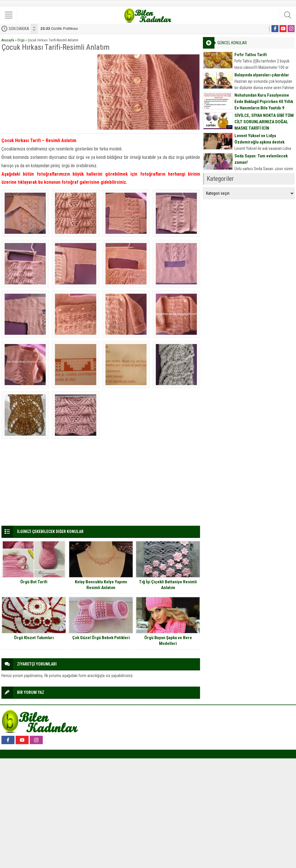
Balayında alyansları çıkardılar (262, 75)
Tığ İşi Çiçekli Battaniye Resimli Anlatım (168, 585)
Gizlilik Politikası (59, 28)
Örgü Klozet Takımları (34, 638)
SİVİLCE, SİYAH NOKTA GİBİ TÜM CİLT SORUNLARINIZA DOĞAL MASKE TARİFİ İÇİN (264, 122)
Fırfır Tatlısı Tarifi (251, 55)
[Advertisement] (47, 90)
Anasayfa (8, 40)
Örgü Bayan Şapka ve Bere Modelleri (168, 641)
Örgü (21, 40)
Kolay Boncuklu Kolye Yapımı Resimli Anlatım (101, 585)
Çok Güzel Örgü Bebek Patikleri (101, 638)
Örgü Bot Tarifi (34, 582)
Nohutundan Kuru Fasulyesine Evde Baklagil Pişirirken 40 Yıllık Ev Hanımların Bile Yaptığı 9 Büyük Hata (264, 105)
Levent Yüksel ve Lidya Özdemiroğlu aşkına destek (259, 139)
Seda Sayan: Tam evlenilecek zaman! (261, 159)
